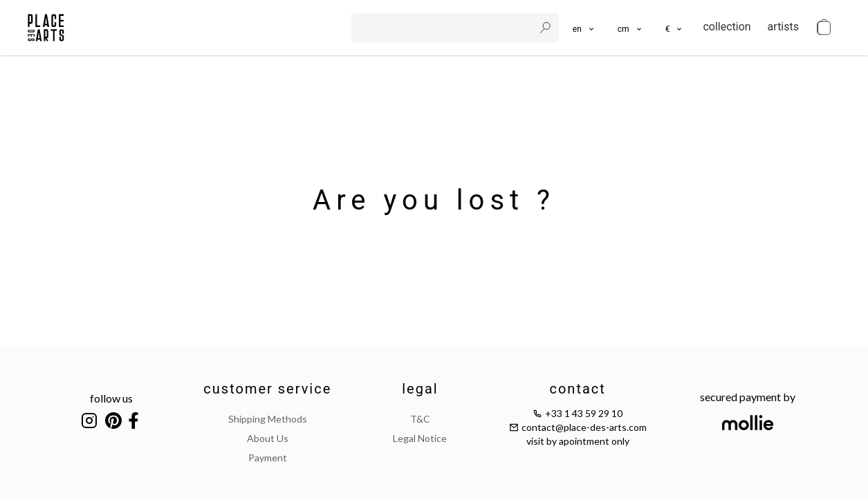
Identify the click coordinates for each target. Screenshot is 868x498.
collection (727, 27)
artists (783, 27)
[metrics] (630, 28)
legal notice (420, 438)
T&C (420, 419)
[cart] (824, 28)
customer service (267, 389)
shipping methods (268, 419)
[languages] (584, 28)
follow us (111, 398)
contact (577, 389)
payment (268, 458)
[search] (444, 28)
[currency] (675, 28)
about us (268, 438)
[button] (630, 28)
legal (420, 389)
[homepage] (46, 28)
